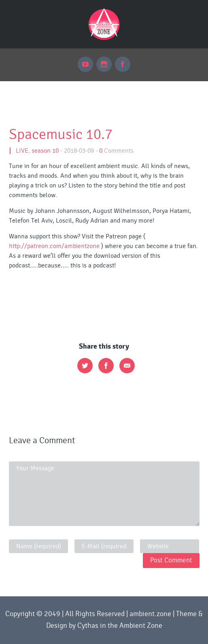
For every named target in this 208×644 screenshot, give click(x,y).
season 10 (45, 151)
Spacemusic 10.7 (61, 135)
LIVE (22, 151)
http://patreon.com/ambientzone (54, 246)
